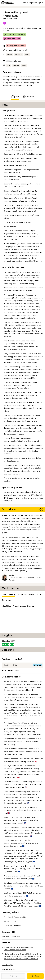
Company (28, 97)
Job (15, 97)
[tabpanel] (22, 615)
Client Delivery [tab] (9, 595)
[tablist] (22, 595)
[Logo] (8, 3)
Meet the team (12, 39)
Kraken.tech (10, 16)
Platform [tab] (41, 594)
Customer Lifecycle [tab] (26, 594)
